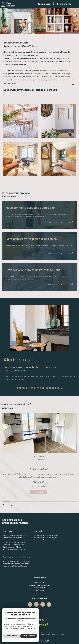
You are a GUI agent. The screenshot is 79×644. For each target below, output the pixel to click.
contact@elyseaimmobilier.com (39, 585)
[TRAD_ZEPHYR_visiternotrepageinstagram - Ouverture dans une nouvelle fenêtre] (43, 604)
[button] (11, 505)
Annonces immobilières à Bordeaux (46, 535)
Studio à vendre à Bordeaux (13, 537)
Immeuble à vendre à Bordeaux (14, 542)
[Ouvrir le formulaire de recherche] (64, 4)
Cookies (62, 635)
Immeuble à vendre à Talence (14, 545)
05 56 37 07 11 (40, 583)
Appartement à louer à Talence (14, 549)
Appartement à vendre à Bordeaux (15, 535)
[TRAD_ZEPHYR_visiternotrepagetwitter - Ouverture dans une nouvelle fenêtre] (36, 604)
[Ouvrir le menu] (75, 4)
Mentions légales (35, 635)
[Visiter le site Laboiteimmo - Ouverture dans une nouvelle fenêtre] (40, 639)
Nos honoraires (19, 635)
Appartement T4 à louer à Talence (15, 566)
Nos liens (48, 635)
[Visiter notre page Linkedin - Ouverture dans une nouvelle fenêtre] (49, 604)
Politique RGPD (55, 635)
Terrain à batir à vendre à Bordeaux (15, 540)
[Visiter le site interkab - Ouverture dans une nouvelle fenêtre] (42, 624)
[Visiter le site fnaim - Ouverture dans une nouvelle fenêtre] (29, 625)
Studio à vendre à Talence (12, 547)
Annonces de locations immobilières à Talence (50, 540)
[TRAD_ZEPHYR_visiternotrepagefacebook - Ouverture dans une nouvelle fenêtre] (30, 604)
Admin (43, 635)
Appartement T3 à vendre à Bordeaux (16, 564)
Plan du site (27, 635)
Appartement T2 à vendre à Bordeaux (16, 561)
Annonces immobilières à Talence (46, 537)
